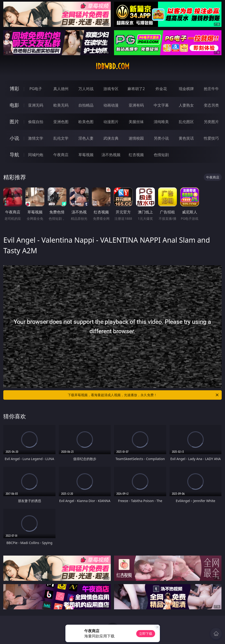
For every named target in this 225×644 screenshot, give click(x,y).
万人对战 (86, 89)
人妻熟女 (186, 105)
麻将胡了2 (136, 89)
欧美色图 (86, 122)
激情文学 (36, 138)
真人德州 (61, 89)
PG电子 (36, 89)
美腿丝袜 (136, 122)
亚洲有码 (136, 105)
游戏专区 (111, 89)
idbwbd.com (112, 66)
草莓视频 (86, 155)
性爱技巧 (211, 138)
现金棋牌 (186, 89)
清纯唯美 (161, 122)
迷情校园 (136, 138)
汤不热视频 (111, 155)
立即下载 (146, 634)
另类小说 (161, 138)
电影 (14, 105)
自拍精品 (86, 105)
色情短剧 (161, 155)
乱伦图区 (186, 122)
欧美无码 (61, 105)
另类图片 (211, 122)
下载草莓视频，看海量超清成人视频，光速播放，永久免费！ (143, 395)
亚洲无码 (36, 105)
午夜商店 (61, 155)
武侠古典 (111, 138)
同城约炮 (36, 155)
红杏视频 (136, 155)
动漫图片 (111, 122)
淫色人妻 (86, 138)
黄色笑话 (186, 138)
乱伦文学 (61, 138)
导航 (14, 155)
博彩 (14, 89)
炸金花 (161, 89)
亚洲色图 (61, 122)
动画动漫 (111, 105)
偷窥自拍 (36, 122)
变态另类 (211, 105)
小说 (14, 138)
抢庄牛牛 (211, 89)
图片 (14, 122)
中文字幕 (161, 105)
